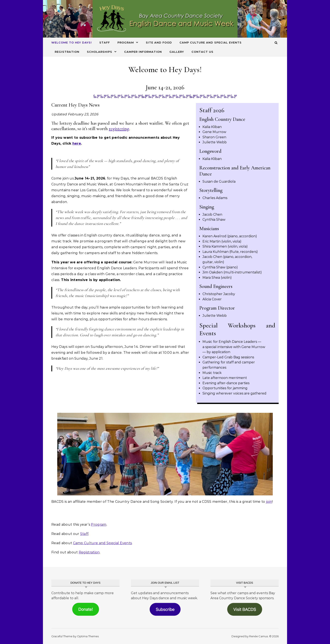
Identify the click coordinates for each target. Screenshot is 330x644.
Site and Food (159, 42)
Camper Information (143, 52)
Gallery (177, 52)
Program (126, 42)
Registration (67, 52)
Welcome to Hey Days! (72, 42)
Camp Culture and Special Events (211, 42)
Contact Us (202, 52)
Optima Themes (88, 636)
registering (119, 129)
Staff (105, 42)
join (269, 502)
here (77, 143)
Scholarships (100, 52)
